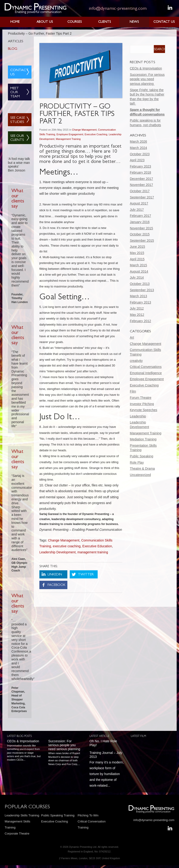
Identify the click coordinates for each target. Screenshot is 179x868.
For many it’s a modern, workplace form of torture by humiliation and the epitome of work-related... (107, 763)
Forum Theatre (141, 398)
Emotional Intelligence (146, 373)
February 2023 (140, 166)
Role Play (137, 462)
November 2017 (141, 185)
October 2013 (140, 284)
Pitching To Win (88, 815)
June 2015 (137, 247)
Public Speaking (141, 456)
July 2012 (137, 308)
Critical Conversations (146, 367)
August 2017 (139, 203)
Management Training (68, 139)
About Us (45, 22)
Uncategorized (140, 475)
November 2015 (141, 228)
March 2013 (138, 296)
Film (133, 391)
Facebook (57, 585)
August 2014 (139, 271)
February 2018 (140, 172)
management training (93, 552)
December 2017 (141, 179)
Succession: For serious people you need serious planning (147, 79)
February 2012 (140, 321)
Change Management (84, 130)
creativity (136, 361)
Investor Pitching (142, 404)
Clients (105, 22)
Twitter (86, 575)
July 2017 (137, 210)
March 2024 (138, 148)
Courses (75, 22)
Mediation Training (143, 439)
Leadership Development (58, 552)
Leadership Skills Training (22, 815)
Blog (13, 49)
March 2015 (138, 265)
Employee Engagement (70, 134)
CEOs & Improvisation (146, 68)
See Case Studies (18, 120)
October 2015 (140, 234)
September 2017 (142, 197)
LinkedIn (55, 575)
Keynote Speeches (144, 410)
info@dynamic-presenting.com (118, 9)
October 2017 (140, 191)
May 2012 (137, 315)
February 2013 (140, 302)
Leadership (138, 416)
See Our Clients (17, 138)
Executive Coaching (96, 134)
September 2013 (142, 290)
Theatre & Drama (142, 469)
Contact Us (164, 22)
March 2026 (138, 142)
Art (132, 337)
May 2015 (137, 253)
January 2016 (140, 222)
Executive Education (97, 546)
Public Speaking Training (58, 815)
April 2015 (137, 259)
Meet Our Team (15, 93)
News (134, 22)
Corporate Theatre (17, 833)
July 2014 (137, 277)
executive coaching (67, 546)
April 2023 (137, 160)
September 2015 (142, 241)
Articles (16, 42)
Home (15, 22)
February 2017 (140, 216)
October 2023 (140, 154)
